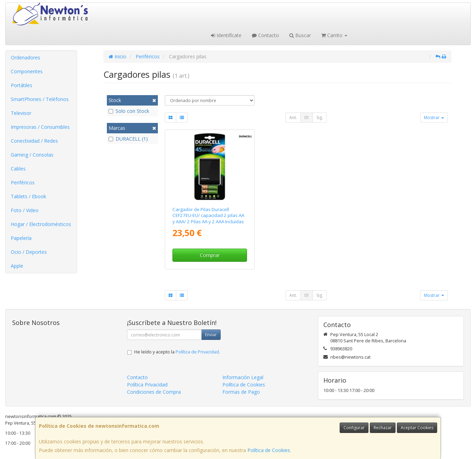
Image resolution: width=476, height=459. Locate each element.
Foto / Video (25, 210)
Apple (17, 266)
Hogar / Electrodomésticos (41, 224)
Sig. (320, 118)
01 (307, 118)
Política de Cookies (269, 450)
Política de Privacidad (197, 352)
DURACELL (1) (128, 139)
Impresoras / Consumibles (40, 127)
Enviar (211, 335)
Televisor (21, 113)
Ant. (293, 118)
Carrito (334, 35)
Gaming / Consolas (32, 155)
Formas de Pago (241, 392)
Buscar (300, 35)
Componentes (27, 71)
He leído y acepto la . (177, 352)
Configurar (354, 428)
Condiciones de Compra (154, 392)
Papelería (21, 238)
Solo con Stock (129, 111)
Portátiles (22, 85)
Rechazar (383, 428)
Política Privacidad (147, 385)
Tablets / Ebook (28, 196)
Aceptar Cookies (417, 428)
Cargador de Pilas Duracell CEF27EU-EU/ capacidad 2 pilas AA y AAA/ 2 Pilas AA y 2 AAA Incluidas (208, 215)
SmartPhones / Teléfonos (40, 99)
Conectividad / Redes (34, 141)
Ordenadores (25, 57)
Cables (18, 169)
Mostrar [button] (434, 118)
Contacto (265, 35)
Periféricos (23, 182)
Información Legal (243, 377)
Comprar (210, 255)
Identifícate (226, 35)
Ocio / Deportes (29, 252)
